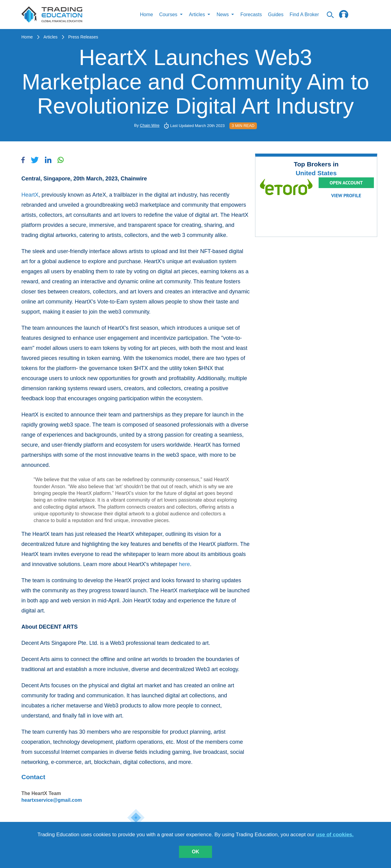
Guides (276, 15)
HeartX (30, 195)
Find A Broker (304, 15)
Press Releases (83, 37)
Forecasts (251, 15)
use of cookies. (335, 835)
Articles (50, 37)
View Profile (346, 196)
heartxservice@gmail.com (52, 800)
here (185, 564)
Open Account (346, 183)
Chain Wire (150, 125)
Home (146, 15)
